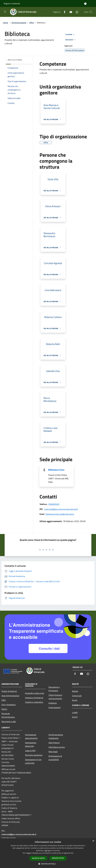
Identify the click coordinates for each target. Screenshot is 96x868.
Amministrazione (19, 23)
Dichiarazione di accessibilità (55, 758)
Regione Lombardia (12, 3)
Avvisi (75, 700)
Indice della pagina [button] (15, 60)
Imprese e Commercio (34, 698)
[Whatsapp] (76, 12)
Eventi (75, 717)
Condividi (70, 35)
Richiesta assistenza (34, 755)
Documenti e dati (9, 721)
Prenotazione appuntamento (31, 736)
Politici (4, 709)
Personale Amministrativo (8, 715)
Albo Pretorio (54, 743)
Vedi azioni (71, 40)
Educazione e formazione (54, 689)
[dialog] (48, 853)
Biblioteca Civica (56, 470)
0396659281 (54, 504)
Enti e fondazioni (9, 705)
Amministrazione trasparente (56, 736)
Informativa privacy (57, 747)
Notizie (75, 691)
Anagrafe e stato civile (35, 693)
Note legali (53, 752)
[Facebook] (64, 12)
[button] (48, 864)
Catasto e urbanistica (34, 702)
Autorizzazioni (55, 707)
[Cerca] (91, 12)
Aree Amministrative (10, 696)
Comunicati (77, 696)
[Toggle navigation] (5, 12)
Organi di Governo (9, 691)
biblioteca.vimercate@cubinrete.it (60, 514)
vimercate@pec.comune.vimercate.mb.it (61, 509)
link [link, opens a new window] (72, 853)
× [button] (93, 841)
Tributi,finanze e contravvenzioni (55, 697)
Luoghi (75, 712)
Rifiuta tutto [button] (58, 858)
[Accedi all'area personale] (85, 4)
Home (5, 23)
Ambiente (53, 703)
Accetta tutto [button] (38, 858)
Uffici (32, 23)
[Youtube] (70, 12)
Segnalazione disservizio (31, 744)
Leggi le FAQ (30, 751)
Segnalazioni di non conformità (33, 761)
